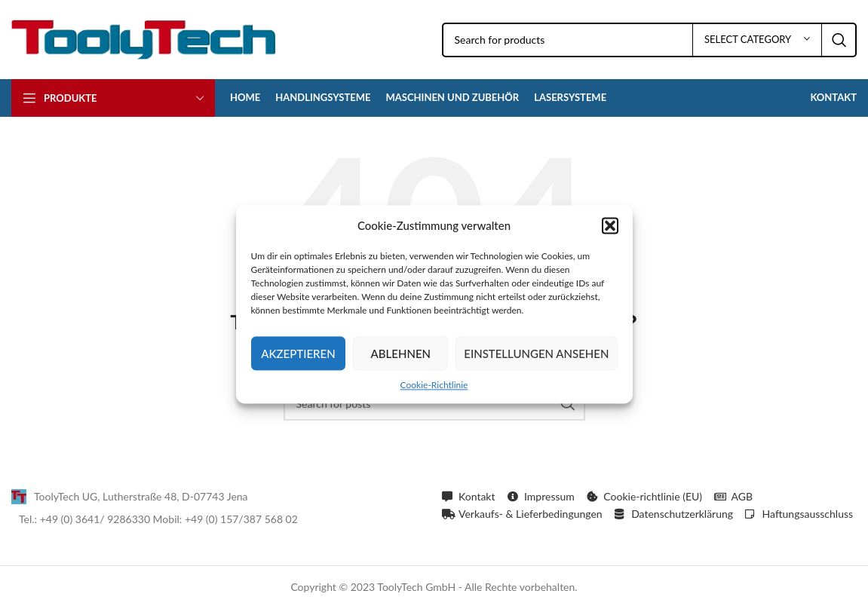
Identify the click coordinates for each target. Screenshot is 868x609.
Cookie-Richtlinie (434, 385)
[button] (610, 225)
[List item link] (219, 497)
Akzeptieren (298, 353)
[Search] (650, 40)
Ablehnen (401, 353)
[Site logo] (144, 38)
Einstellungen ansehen (536, 353)
